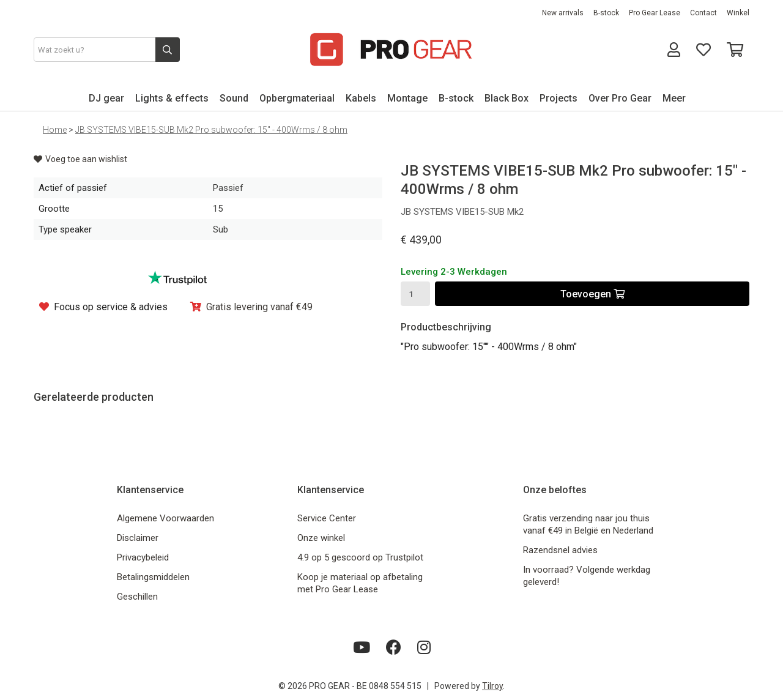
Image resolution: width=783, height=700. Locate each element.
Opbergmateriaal (297, 98)
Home (55, 130)
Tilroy (492, 686)
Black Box (507, 98)
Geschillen (137, 597)
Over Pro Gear (620, 98)
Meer (674, 98)
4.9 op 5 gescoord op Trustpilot (360, 557)
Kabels (361, 98)
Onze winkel (321, 538)
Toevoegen (592, 294)
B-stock (606, 13)
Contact (703, 13)
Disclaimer (138, 538)
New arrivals (563, 13)
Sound (234, 98)
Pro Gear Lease (655, 13)
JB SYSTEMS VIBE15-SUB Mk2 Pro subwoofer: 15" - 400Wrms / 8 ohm (211, 130)
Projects (558, 98)
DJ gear (106, 98)
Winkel (738, 13)
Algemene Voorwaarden (165, 518)
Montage (407, 98)
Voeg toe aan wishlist (80, 159)
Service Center (327, 518)
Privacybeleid (143, 557)
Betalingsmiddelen (153, 577)
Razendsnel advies (560, 550)
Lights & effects (172, 98)
